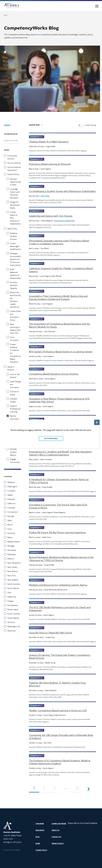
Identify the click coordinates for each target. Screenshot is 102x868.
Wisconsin (12, 631)
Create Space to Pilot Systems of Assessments (15, 218)
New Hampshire (14, 563)
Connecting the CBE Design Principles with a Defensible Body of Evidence (61, 737)
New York (11, 575)
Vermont (11, 622)
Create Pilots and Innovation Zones (15, 315)
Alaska (10, 495)
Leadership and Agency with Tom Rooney (51, 216)
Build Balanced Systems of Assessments (15, 274)
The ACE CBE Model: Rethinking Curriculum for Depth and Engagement (60, 609)
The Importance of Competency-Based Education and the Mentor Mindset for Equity (59, 325)
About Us (55, 830)
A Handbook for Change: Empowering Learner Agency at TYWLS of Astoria (59, 481)
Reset (7, 125)
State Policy (12, 229)
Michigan (11, 546)
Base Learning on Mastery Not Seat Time (15, 328)
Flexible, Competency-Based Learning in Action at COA (58, 710)
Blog (38, 837)
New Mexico (12, 571)
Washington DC (14, 626)
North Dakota (13, 588)
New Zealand (13, 580)
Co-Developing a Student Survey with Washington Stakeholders (62, 191)
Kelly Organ (45, 196)
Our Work (40, 824)
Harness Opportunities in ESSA (16, 182)
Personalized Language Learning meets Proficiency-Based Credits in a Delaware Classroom (59, 242)
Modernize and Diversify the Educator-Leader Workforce (15, 300)
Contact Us (56, 837)
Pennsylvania (13, 605)
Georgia (11, 516)
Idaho (10, 520)
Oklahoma (12, 597)
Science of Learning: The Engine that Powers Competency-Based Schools (60, 657)
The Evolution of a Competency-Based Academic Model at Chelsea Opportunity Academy (60, 762)
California (11, 503)
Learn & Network (59, 824)
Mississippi (12, 554)
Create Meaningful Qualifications (16, 246)
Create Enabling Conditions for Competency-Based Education (16, 353)
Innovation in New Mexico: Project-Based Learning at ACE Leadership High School (59, 400)
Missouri (11, 558)
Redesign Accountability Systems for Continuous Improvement (16, 259)
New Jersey (12, 567)
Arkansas (11, 499)
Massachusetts (13, 542)
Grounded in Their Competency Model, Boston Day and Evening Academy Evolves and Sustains (58, 298)
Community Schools (12, 157)
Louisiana (11, 491)
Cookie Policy (41, 850)
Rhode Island (13, 609)
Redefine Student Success (14, 236)
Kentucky (11, 533)
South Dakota (13, 618)
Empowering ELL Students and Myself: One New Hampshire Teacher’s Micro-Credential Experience (60, 453)
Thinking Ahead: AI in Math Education (49, 142)
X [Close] (97, 422)
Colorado (11, 508)
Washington (12, 486)
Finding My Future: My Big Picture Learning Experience (57, 532)
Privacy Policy (58, 843)
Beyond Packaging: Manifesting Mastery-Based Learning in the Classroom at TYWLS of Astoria (61, 559)
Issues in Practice (11, 368)
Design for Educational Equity (15, 205)
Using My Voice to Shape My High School (50, 633)
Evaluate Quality (13, 400)
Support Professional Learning (15, 409)
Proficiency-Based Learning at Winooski (50, 164)
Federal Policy (13, 174)
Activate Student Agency (13, 452)
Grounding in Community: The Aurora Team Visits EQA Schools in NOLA (58, 506)
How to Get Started (15, 376)
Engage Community (15, 461)
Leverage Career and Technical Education (15, 193)
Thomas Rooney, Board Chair (64, 221)
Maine (10, 537)
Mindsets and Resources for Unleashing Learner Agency (58, 585)
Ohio (9, 592)
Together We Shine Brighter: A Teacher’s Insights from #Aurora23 (58, 684)
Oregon (11, 601)
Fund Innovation (14, 339)
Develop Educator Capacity (14, 285)
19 (77, 788)
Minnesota (12, 550)
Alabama (11, 482)
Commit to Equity (14, 393)
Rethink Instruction (15, 417)
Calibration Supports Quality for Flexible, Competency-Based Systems (61, 270)
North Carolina (14, 584)
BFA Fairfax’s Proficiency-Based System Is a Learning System (61, 352)
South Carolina (14, 614)
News (38, 843)
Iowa (9, 529)
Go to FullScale (51, 438)
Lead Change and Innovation (15, 384)
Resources (40, 830)
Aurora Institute (14, 163)
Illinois (10, 525)
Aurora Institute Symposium (14, 168)
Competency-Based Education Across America (54, 374)
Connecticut (12, 512)
